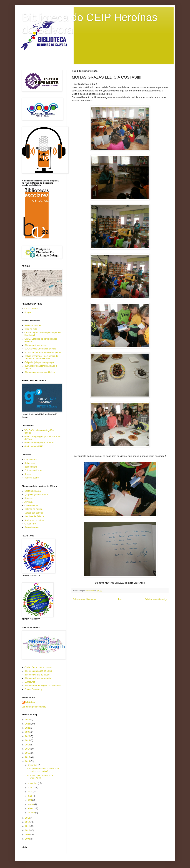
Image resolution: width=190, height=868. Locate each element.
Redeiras (29, 498)
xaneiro (32, 813)
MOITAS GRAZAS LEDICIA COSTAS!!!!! (40, 777)
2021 (28, 732)
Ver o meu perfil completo (34, 707)
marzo (31, 804)
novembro (33, 783)
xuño (30, 792)
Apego (28, 312)
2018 (28, 745)
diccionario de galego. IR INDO (39, 443)
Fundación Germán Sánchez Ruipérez (43, 352)
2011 (28, 826)
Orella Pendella (32, 309)
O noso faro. (30, 524)
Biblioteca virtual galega (36, 345)
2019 (28, 740)
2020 (28, 736)
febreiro (32, 808)
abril (30, 800)
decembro (33, 765)
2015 (28, 757)
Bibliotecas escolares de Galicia (40, 372)
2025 (28, 719)
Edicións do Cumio (33, 470)
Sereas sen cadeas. (34, 513)
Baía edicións (31, 467)
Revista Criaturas (33, 325)
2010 (28, 830)
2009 (28, 835)
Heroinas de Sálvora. (34, 516)
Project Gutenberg (33, 689)
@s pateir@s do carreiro (36, 495)
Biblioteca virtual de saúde (37, 675)
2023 (28, 724)
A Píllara (28, 502)
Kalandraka (30, 463)
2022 (28, 728)
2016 (28, 753)
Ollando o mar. (31, 505)
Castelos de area (33, 491)
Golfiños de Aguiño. (34, 509)
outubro (32, 787)
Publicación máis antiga (156, 599)
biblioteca (30, 702)
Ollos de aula (31, 329)
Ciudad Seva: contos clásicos (38, 667)
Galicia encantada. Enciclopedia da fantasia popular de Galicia (41, 357)
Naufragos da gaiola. (34, 520)
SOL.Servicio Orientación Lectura (40, 349)
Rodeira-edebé (32, 478)
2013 (28, 818)
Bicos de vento (32, 527)
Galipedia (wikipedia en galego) (39, 362)
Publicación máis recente (85, 599)
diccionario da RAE (34, 446)
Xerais (27, 474)
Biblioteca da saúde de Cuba (38, 671)
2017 (28, 749)
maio (30, 796)
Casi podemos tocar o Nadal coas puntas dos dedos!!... (43, 770)
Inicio (121, 599)
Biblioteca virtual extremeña (38, 678)
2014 (28, 761)
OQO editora (31, 459)
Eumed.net (30, 682)
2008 (28, 839)
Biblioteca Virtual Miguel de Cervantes (43, 686)
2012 (28, 822)
